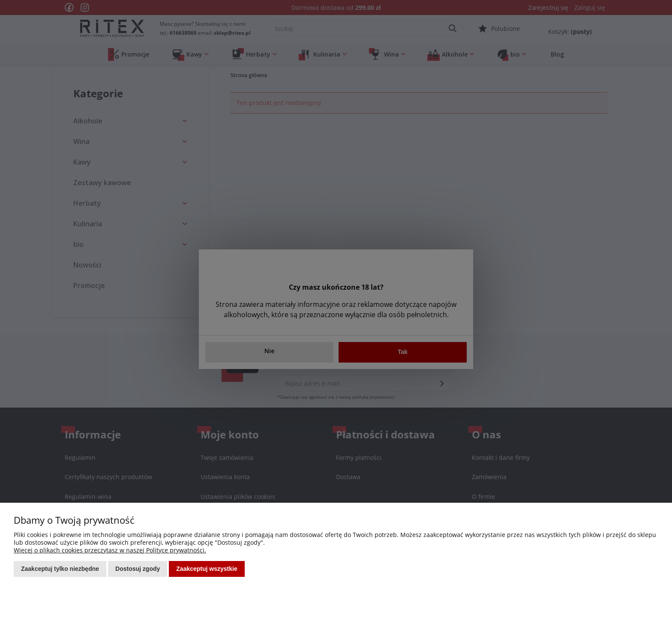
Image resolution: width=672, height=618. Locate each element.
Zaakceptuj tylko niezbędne (60, 569)
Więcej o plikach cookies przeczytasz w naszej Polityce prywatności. (110, 550)
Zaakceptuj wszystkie (207, 569)
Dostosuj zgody (138, 569)
